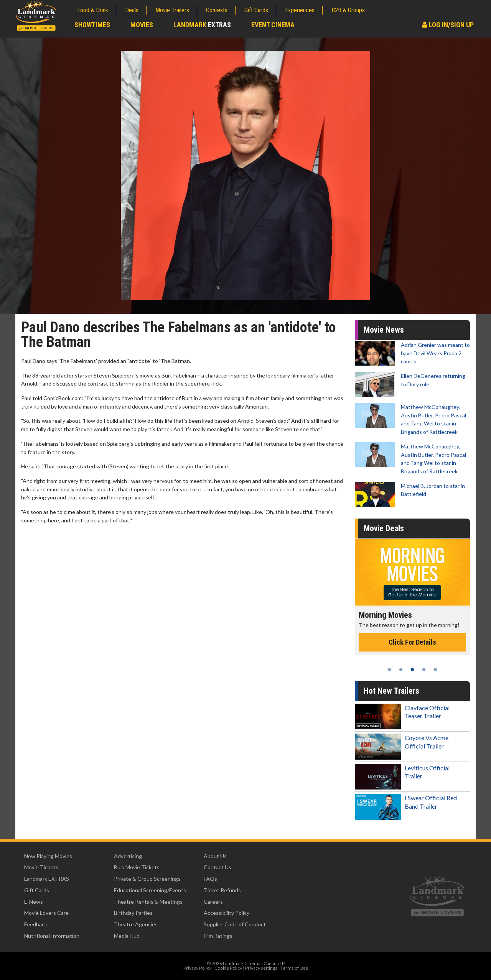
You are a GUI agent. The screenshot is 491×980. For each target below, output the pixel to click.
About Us (215, 856)
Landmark (202, 25)
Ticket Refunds (222, 890)
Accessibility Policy (227, 913)
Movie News (384, 330)
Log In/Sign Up (448, 25)
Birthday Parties (133, 913)
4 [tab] (424, 670)
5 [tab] (435, 670)
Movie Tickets (41, 867)
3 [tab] (412, 670)
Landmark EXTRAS (47, 879)
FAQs (210, 879)
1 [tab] (389, 670)
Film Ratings (218, 936)
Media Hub (127, 936)
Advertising (128, 856)
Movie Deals (384, 528)
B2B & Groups (348, 10)
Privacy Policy (197, 968)
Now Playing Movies (48, 856)
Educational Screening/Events (150, 890)
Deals (132, 10)
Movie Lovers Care (46, 913)
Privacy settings (261, 968)
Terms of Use (294, 968)
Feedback (36, 924)
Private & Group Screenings (147, 879)
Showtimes (92, 25)
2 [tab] (401, 670)
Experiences (300, 10)
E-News (34, 902)
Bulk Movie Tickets (137, 867)
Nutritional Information (52, 936)
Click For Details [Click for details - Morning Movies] (412, 642)
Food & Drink (93, 10)
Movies (142, 25)
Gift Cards (256, 10)
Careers (213, 902)
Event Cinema (273, 25)
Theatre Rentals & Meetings (148, 902)
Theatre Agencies (136, 924)
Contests (217, 10)
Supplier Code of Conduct (235, 924)
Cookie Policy (228, 968)
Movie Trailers (172, 10)
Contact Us (217, 867)
